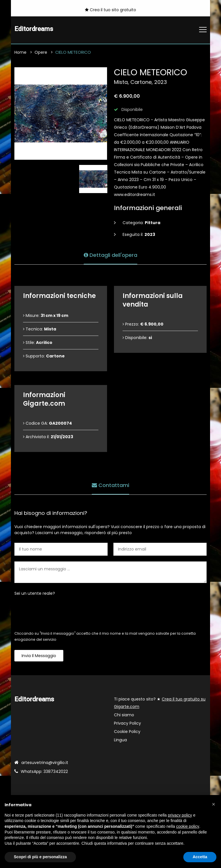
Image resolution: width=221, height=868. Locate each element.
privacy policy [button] (180, 815)
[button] (214, 804)
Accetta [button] (200, 857)
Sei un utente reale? (35, 593)
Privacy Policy (127, 723)
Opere (41, 52)
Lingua (120, 740)
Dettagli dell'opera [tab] (110, 255)
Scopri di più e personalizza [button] (40, 857)
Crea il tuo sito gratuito (110, 10)
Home (20, 52)
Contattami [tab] (110, 485)
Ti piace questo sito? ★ (160, 703)
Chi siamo (124, 715)
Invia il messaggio (39, 656)
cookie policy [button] (188, 826)
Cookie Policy (127, 732)
